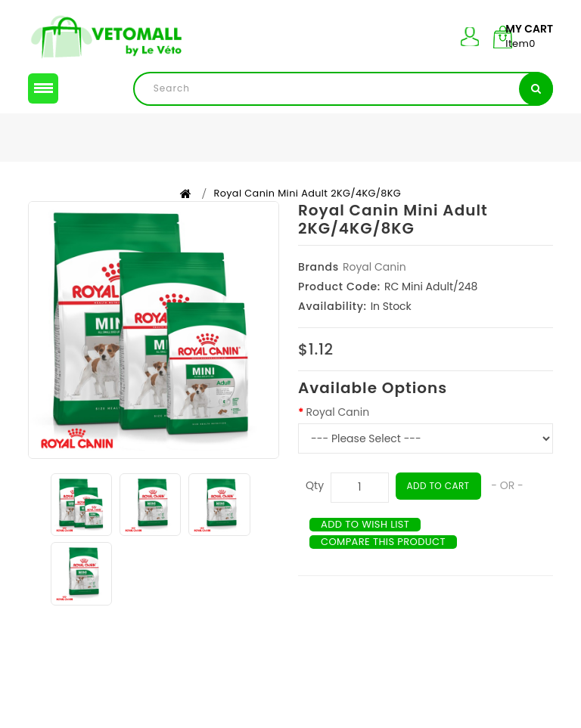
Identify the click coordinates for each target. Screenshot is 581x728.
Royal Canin (374, 287)
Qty (315, 505)
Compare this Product (388, 562)
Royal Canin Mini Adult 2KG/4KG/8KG (308, 212)
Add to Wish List (369, 544)
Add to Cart (441, 505)
